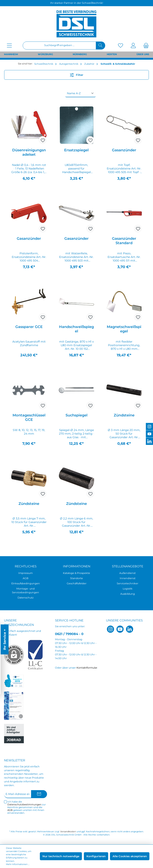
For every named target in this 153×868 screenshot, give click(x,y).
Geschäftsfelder (77, 583)
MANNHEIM (11, 54)
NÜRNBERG (80, 54)
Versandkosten (68, 832)
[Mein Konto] (133, 45)
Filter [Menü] (77, 74)
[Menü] (9, 45)
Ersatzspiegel (76, 150)
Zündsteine (124, 415)
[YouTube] (120, 629)
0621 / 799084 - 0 (69, 634)
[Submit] (39, 794)
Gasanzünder (124, 150)
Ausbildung (128, 594)
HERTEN (112, 54)
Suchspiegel (76, 415)
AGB (26, 578)
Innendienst (128, 578)
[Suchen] (101, 46)
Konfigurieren (96, 856)
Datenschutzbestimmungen (24, 805)
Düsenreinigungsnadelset (29, 152)
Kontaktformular (87, 668)
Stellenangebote (128, 566)
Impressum (25, 573)
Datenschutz (25, 598)
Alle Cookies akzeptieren (130, 856)
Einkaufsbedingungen (26, 583)
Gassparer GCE (29, 327)
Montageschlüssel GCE (29, 417)
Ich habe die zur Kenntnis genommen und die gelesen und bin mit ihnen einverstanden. (27, 807)
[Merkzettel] (121, 45)
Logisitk (128, 589)
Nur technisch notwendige (61, 856)
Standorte (76, 578)
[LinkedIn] (130, 629)
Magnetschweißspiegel (124, 329)
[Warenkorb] (145, 45)
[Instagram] (110, 629)
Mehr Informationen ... (18, 864)
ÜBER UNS (143, 54)
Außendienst (127, 573)
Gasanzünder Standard (124, 241)
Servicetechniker (127, 583)
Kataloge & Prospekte (76, 573)
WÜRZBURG (45, 54)
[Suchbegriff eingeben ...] (59, 46)
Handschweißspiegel (76, 329)
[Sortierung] (80, 93)
